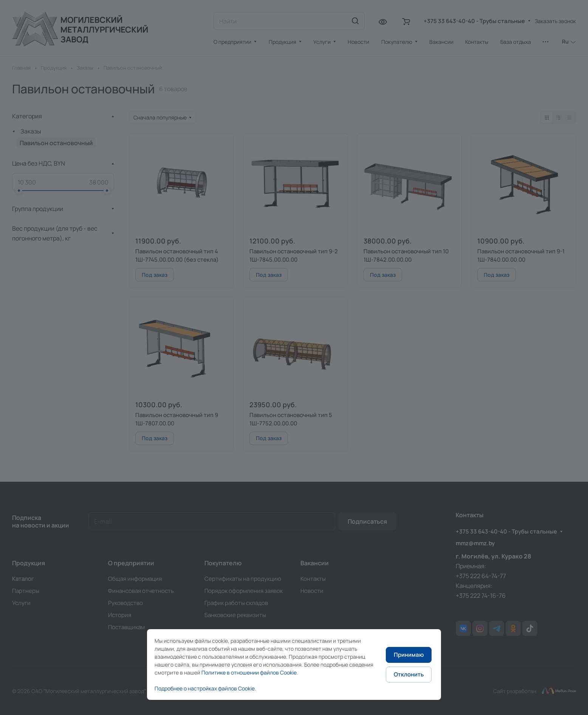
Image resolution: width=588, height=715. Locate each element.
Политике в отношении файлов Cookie (249, 672)
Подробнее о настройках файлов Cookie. (205, 688)
